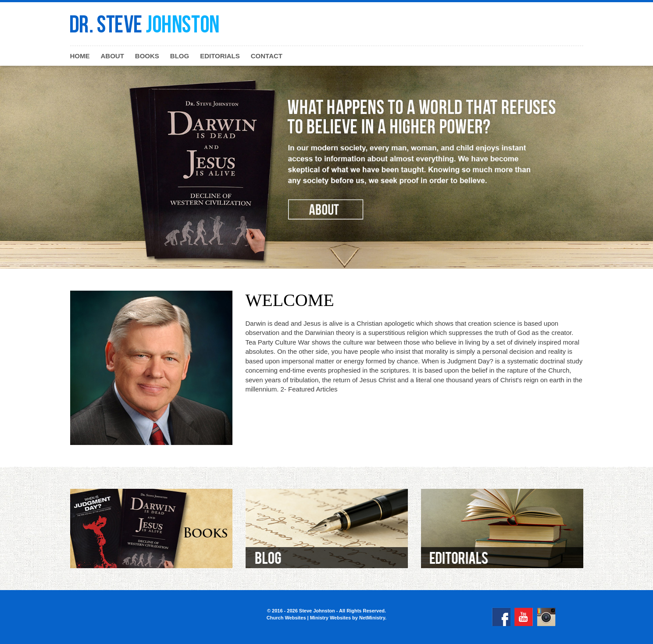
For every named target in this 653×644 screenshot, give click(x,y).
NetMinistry (372, 618)
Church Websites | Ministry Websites (309, 618)
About (112, 56)
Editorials (220, 56)
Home (80, 56)
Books (147, 56)
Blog (180, 56)
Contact (267, 56)
